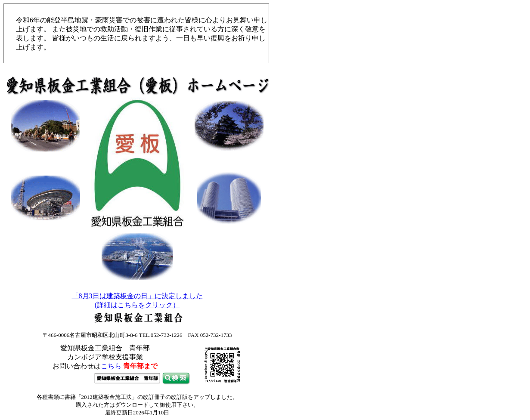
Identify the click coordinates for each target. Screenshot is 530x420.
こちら (129, 366)
